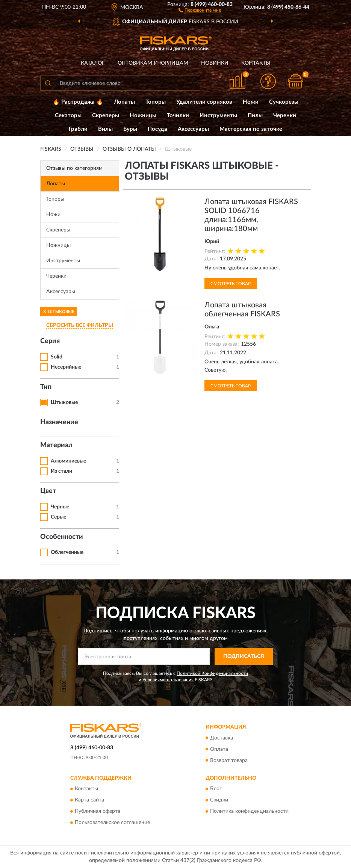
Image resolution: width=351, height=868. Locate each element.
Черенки (285, 116)
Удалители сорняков (204, 102)
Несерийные (66, 367)
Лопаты (124, 102)
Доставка (222, 738)
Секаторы (68, 116)
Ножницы (143, 116)
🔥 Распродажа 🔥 (78, 102)
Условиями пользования (168, 680)
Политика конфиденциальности (249, 811)
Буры (130, 129)
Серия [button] (50, 341)
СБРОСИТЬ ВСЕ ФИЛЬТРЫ (80, 325)
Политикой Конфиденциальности (212, 673)
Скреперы (106, 116)
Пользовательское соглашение (112, 823)
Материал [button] (56, 445)
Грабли (78, 129)
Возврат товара (229, 761)
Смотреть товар (231, 284)
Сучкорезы (284, 102)
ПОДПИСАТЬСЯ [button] (244, 656)
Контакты (256, 63)
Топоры (156, 102)
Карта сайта (89, 800)
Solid (57, 357)
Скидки (219, 800)
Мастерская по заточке (251, 129)
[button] (200, 10)
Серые (58, 517)
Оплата (219, 749)
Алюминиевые (68, 461)
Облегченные (67, 552)
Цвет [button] (48, 491)
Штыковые (64, 402)
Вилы (105, 129)
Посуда (157, 129)
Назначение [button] (59, 422)
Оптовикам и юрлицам (153, 63)
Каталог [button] (93, 63)
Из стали (61, 471)
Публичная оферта (98, 811)
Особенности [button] (62, 537)
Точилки (178, 116)
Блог (216, 789)
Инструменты (218, 116)
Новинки (215, 63)
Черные (60, 507)
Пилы (255, 116)
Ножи (251, 102)
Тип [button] (46, 387)
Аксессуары (193, 129)
